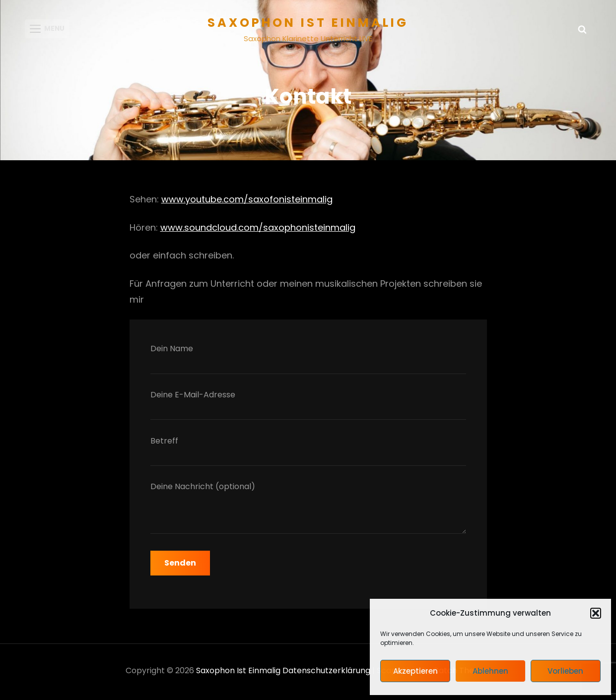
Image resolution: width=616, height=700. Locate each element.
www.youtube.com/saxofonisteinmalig (247, 202)
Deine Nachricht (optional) (308, 512)
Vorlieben (565, 671)
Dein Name (308, 361)
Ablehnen (490, 671)
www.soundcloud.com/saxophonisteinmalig (258, 230)
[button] (596, 613)
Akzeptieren (415, 671)
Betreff (308, 453)
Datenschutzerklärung (326, 673)
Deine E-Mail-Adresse (308, 407)
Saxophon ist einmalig (308, 23)
